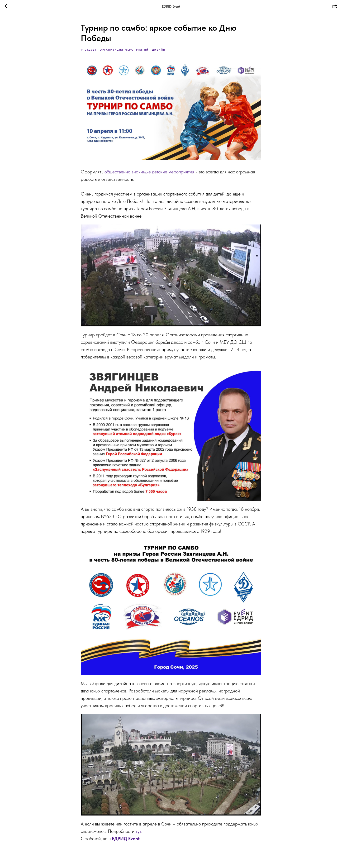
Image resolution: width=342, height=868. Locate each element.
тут (138, 831)
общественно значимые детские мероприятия (149, 172)
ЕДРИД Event (126, 839)
